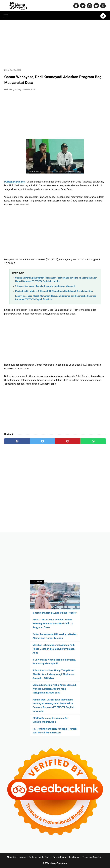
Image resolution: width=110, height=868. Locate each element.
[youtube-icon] (96, 6)
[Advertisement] (55, 45)
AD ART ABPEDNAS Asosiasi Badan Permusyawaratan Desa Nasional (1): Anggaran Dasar (53, 623)
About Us (11, 857)
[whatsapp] (93, 441)
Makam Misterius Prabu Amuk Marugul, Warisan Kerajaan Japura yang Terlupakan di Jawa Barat (54, 689)
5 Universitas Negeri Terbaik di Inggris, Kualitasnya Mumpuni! (45, 286)
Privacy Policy (59, 857)
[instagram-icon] (89, 6)
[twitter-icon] (82, 6)
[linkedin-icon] (103, 6)
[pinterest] (68, 441)
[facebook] (17, 441)
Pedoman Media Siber (39, 857)
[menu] (6, 16)
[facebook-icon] (76, 6)
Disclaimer (74, 857)
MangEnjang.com (59, 863)
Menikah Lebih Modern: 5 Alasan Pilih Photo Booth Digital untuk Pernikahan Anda (54, 291)
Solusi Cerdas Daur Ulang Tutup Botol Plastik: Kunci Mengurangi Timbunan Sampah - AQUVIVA (53, 674)
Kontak (22, 857)
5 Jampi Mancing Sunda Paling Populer (54, 613)
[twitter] (42, 441)
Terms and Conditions (93, 857)
